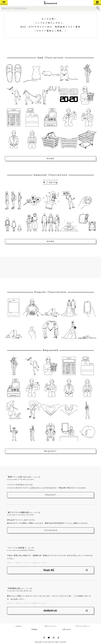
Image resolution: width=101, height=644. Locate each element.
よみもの (18, 626)
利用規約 (34, 629)
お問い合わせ (67, 629)
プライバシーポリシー (83, 626)
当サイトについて (50, 626)
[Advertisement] (51, 267)
